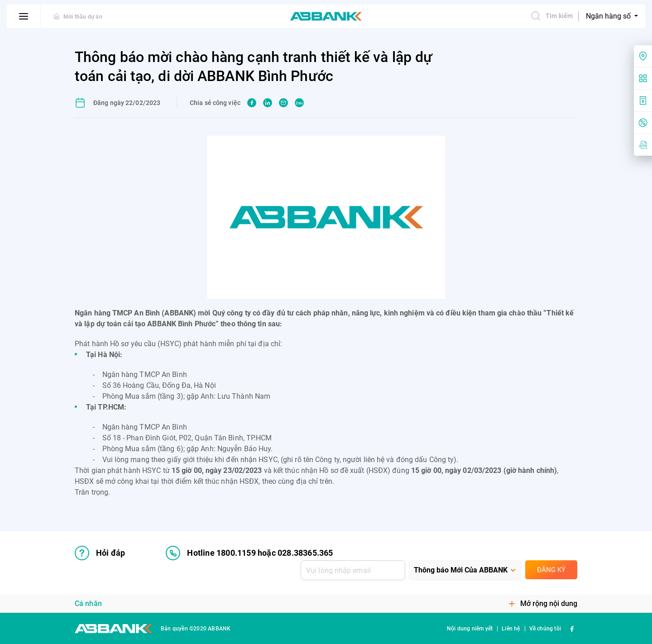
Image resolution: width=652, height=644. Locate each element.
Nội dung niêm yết (470, 629)
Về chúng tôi (545, 629)
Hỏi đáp (100, 553)
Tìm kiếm (551, 16)
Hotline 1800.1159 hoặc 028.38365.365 (249, 553)
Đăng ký (551, 570)
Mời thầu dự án (83, 17)
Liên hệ (511, 629)
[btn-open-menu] (24, 16)
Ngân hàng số (609, 16)
